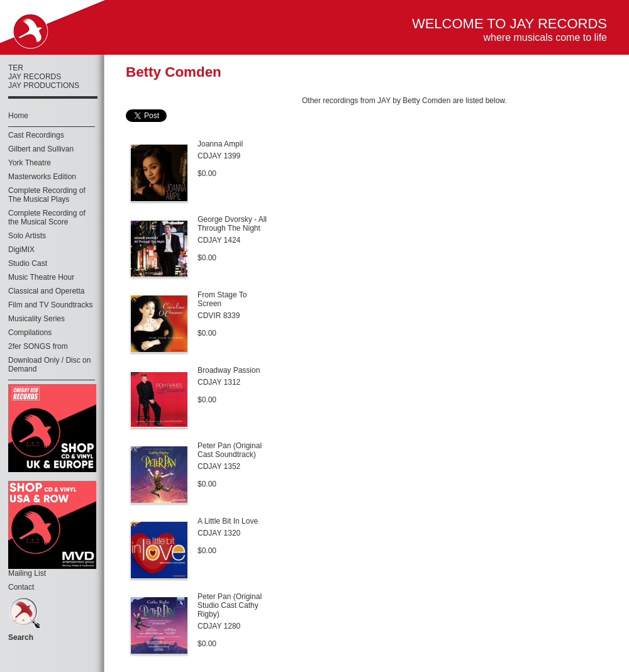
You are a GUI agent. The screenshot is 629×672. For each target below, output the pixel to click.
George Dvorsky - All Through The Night (232, 224)
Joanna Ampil (220, 144)
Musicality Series (36, 319)
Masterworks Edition (42, 177)
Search (21, 637)
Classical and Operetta (46, 291)
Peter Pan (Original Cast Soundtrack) (230, 450)
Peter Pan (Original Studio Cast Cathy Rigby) (230, 605)
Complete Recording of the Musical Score (47, 218)
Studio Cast (28, 263)
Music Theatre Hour (41, 277)
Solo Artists (27, 236)
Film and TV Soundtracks (51, 305)
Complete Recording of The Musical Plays (47, 195)
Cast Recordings (36, 135)
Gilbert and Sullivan (41, 149)
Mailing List (27, 573)
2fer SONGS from (38, 346)
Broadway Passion (229, 370)
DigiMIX (21, 250)
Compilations (30, 333)
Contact (21, 587)
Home (18, 116)
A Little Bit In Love (228, 521)
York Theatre (30, 163)
